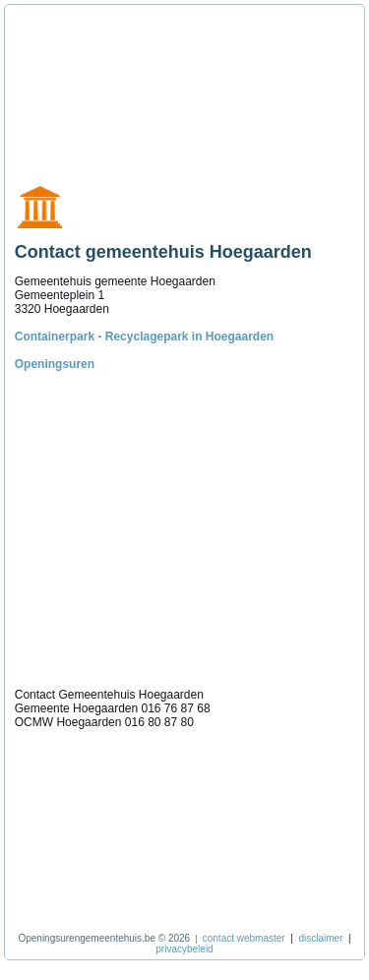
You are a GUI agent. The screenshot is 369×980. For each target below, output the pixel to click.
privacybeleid (184, 949)
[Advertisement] (103, 87)
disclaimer (320, 938)
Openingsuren (55, 364)
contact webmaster (244, 938)
